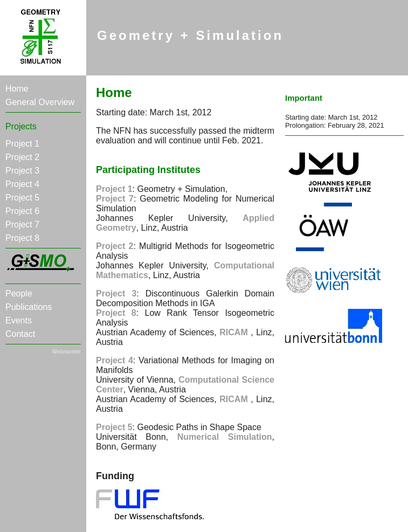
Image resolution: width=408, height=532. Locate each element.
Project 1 (22, 144)
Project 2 (22, 157)
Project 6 (22, 211)
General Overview (40, 102)
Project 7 (22, 224)
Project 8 (22, 238)
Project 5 (22, 198)
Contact (20, 334)
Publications (29, 307)
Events (19, 320)
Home (17, 89)
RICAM (235, 332)
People (19, 293)
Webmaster (66, 352)
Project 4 (22, 184)
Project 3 (22, 171)
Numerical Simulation (225, 437)
